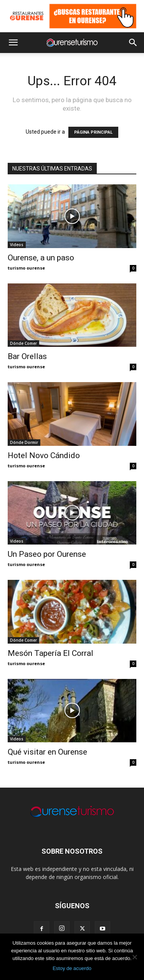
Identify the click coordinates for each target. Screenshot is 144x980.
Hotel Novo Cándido (44, 455)
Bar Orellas (27, 356)
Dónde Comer (23, 343)
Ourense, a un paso (41, 258)
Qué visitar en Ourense (47, 752)
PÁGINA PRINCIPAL (93, 132)
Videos (17, 245)
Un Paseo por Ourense (47, 554)
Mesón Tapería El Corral (50, 653)
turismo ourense (26, 268)
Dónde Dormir (24, 442)
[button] (13, 43)
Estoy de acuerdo (72, 968)
